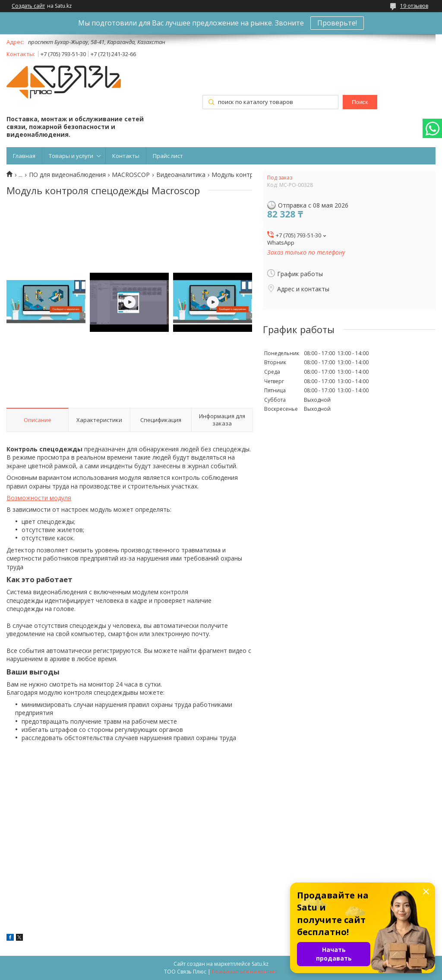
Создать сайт (28, 6)
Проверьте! (337, 23)
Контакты (126, 156)
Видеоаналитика (181, 175)
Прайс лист (168, 156)
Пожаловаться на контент (245, 972)
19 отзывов (414, 6)
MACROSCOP (131, 175)
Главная (24, 156)
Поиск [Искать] (360, 102)
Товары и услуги (71, 156)
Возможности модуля (39, 498)
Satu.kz (260, 964)
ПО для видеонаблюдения (67, 175)
